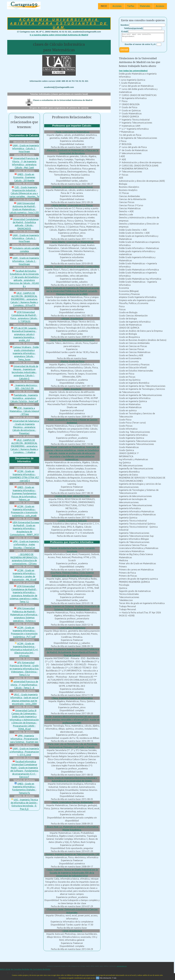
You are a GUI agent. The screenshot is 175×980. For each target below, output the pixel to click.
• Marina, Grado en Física (72, 361)
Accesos (160, 6)
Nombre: (125, 25)
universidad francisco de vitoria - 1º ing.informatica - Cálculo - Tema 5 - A (24, 685)
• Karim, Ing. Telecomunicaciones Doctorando (72, 340)
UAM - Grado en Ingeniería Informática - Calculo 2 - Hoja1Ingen (24, 149)
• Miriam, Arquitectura (72, 319)
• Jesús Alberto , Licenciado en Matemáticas (72, 242)
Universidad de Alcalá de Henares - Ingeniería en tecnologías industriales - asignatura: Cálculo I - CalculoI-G (24, 372)
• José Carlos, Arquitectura (72, 628)
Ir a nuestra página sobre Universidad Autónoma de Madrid (59, 35)
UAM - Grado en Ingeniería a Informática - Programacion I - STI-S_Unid (24, 752)
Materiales (145, 6)
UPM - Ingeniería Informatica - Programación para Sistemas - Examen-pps (24, 739)
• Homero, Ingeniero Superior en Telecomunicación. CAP (72, 854)
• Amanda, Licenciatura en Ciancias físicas (72, 187)
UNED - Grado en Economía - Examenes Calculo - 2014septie (24, 177)
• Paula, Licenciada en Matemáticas (72, 132)
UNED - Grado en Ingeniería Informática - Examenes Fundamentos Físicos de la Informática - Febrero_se (24, 493)
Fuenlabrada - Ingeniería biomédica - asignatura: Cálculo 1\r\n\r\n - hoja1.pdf (24, 398)
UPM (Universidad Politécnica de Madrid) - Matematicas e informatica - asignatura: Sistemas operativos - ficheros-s (24, 615)
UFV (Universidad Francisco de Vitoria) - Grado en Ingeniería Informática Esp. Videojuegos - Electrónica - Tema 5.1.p (24, 669)
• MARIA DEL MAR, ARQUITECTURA (72, 496)
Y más (114, 978)
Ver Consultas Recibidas (20, 969)
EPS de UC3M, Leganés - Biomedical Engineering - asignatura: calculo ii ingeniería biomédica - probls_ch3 (24, 334)
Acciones (117, 6)
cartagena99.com (122, 966)
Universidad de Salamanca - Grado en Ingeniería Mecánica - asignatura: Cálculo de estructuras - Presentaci (24, 427)
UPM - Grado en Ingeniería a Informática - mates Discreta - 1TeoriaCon (24, 544)
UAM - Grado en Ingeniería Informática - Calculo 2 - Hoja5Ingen (24, 261)
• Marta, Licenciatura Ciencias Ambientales (72, 802)
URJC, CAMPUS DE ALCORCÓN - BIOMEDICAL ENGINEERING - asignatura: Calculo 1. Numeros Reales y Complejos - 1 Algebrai (24, 446)
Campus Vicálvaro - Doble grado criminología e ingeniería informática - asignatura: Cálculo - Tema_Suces (24, 353)
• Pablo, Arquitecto (72, 389)
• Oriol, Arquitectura (72, 931)
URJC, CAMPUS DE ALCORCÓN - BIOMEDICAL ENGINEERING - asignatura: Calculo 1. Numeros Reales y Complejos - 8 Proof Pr (24, 299)
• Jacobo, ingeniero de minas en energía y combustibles (72, 266)
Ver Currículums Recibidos (40, 969)
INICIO (104, 6)
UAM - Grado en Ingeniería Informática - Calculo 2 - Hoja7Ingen (24, 238)
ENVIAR (124, 51)
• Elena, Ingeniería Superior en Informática (72, 698)
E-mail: (125, 31)
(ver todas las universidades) (133, 72)
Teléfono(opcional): (134, 28)
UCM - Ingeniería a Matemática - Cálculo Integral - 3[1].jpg (24, 411)
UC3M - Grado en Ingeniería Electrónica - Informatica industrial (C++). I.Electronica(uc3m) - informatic (24, 650)
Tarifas (131, 6)
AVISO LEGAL (5, 969)
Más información (105, 978)
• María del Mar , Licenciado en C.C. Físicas (72, 205)
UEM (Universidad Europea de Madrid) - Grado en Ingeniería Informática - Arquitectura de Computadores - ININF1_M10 (24, 529)
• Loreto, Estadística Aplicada (72, 521)
